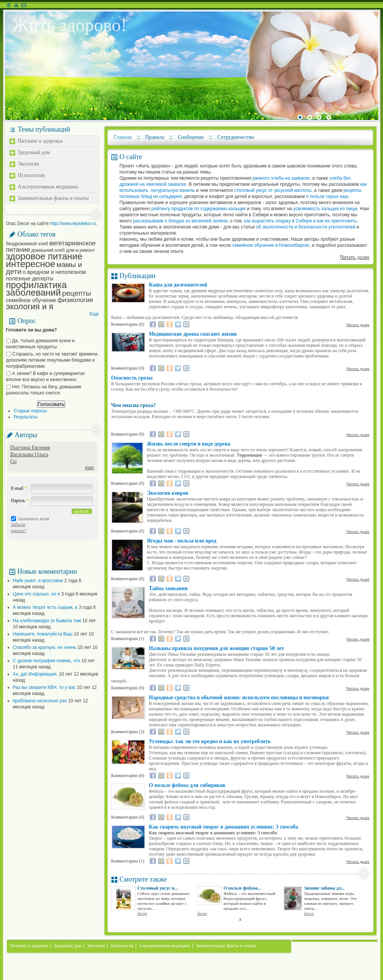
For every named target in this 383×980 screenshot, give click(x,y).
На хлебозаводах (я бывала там (47, 621)
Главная (123, 137)
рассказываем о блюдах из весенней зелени (180, 221)
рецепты (77, 293)
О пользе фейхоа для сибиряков (187, 785)
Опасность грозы (132, 378)
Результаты (26, 417)
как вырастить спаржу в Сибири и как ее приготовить (300, 221)
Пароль (20, 500)
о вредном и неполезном (54, 272)
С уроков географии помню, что (47, 661)
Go (14, 461)
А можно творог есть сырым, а (45, 607)
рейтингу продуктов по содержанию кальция (199, 209)
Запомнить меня (34, 519)
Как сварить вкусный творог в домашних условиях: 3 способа (224, 827)
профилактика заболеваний (37, 289)
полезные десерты (30, 278)
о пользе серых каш (327, 196)
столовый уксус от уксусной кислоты (273, 190)
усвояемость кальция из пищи (325, 209)
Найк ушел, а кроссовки (38, 581)
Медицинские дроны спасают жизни (193, 334)
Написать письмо (24, 5)
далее (143, 913)
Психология (31, 175)
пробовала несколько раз (40, 701)
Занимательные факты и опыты (53, 198)
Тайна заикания (168, 588)
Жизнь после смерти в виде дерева (189, 444)
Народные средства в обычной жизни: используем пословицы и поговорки (239, 698)
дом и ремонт (80, 250)
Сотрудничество (236, 137)
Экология (29, 164)
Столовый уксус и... (158, 888)
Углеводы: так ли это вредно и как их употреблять (210, 741)
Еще (94, 314)
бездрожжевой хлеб (27, 244)
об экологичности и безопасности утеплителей (306, 227)
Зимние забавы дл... (325, 888)
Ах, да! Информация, (35, 674)
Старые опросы (30, 411)
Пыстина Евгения (30, 448)
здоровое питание (44, 256)
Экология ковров (168, 493)
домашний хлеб (48, 250)
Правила (155, 137)
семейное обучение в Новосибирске (271, 245)
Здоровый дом (34, 152)
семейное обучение (31, 300)
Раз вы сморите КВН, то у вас (44, 687)
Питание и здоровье (40, 141)
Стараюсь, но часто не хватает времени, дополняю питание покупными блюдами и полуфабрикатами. (52, 360)
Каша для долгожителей (178, 285)
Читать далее (355, 257)
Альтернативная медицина (48, 187)
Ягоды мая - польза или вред (182, 541)
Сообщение (191, 137)
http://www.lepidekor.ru (73, 224)
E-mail (19, 488)
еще (89, 467)
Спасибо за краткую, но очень (45, 647)
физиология (75, 300)
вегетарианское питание (51, 246)
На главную (9, 5)
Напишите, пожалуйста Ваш (43, 634)
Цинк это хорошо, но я (37, 594)
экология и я (30, 307)
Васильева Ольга (29, 455)
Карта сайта (16, 5)
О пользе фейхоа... (242, 888)
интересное (31, 264)
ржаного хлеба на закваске (280, 178)
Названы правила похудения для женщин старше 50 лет (217, 648)
